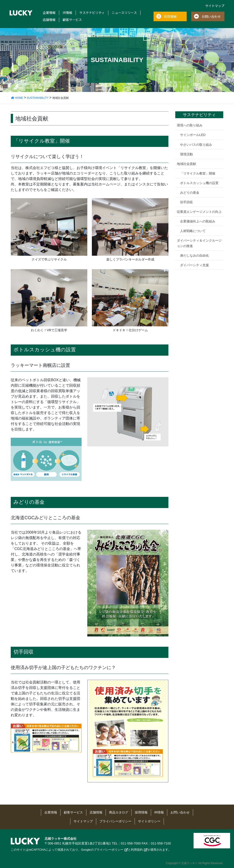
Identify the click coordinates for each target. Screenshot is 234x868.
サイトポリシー (149, 821)
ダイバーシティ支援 (194, 265)
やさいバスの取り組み (196, 145)
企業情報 (49, 13)
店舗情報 (49, 20)
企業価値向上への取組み (198, 221)
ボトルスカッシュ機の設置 (199, 183)
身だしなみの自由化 (194, 255)
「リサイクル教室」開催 (198, 173)
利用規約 (137, 850)
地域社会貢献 (186, 164)
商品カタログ (119, 812)
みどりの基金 (190, 193)
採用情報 (170, 16)
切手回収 (186, 202)
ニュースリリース (124, 13)
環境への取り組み (190, 125)
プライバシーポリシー (115, 821)
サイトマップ (215, 6)
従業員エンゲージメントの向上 (199, 212)
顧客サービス (72, 20)
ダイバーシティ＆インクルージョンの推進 (199, 243)
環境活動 (186, 154)
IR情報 (67, 13)
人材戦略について (193, 231)
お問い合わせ (211, 16)
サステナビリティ (92, 13)
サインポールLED (193, 135)
